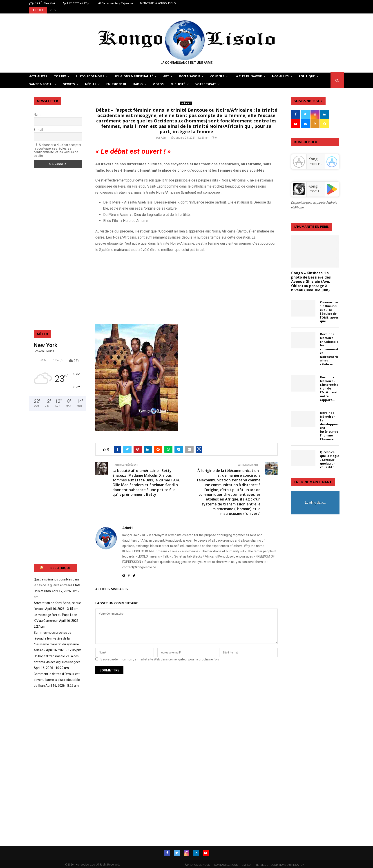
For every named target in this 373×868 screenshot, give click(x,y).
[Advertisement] (186, 288)
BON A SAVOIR (190, 76)
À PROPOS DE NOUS (197, 864)
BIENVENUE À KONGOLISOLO (158, 3)
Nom (37, 115)
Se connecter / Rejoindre (116, 3)
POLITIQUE (307, 76)
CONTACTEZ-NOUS (226, 864)
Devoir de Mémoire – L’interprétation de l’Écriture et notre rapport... (329, 389)
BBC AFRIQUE (60, 568)
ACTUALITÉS (38, 76)
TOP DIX (60, 76)
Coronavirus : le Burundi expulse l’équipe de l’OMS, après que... (329, 312)
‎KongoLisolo (319, 159)
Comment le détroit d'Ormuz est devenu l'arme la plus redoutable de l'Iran (57, 680)
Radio (138, 84)
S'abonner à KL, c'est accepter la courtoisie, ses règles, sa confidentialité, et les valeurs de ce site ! (58, 150)
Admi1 (165, 138)
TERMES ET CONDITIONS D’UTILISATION (280, 864)
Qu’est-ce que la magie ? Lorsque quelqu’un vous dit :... (329, 459)
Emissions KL (116, 84)
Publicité (178, 84)
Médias (91, 84)
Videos (158, 84)
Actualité (186, 103)
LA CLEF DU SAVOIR (248, 76)
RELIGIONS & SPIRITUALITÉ (134, 76)
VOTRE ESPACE (206, 84)
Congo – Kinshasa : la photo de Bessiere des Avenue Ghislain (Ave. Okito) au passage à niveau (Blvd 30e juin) (311, 282)
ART (166, 76)
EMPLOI (247, 864)
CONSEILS (217, 76)
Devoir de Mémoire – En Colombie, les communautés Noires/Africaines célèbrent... (330, 349)
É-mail (38, 130)
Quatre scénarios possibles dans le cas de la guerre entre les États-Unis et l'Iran (58, 585)
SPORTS (69, 84)
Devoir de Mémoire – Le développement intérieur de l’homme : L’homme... (329, 426)
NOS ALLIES (280, 76)
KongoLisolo (319, 186)
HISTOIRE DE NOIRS (90, 76)
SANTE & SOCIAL (41, 84)
